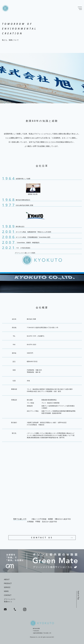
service (7, 587)
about (7, 579)
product (8, 583)
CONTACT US (42, 538)
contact (8, 595)
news (6, 591)
